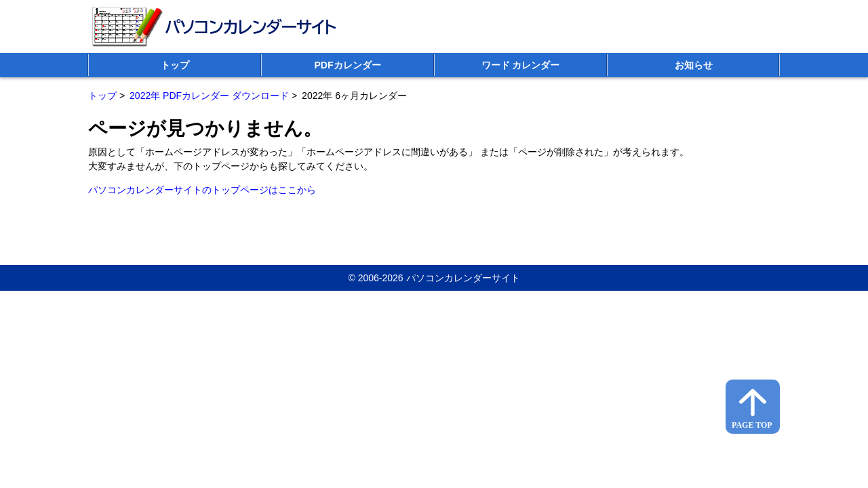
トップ (175, 65)
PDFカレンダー (348, 65)
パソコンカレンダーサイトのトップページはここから (202, 190)
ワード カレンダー (521, 65)
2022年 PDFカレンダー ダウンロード (209, 96)
